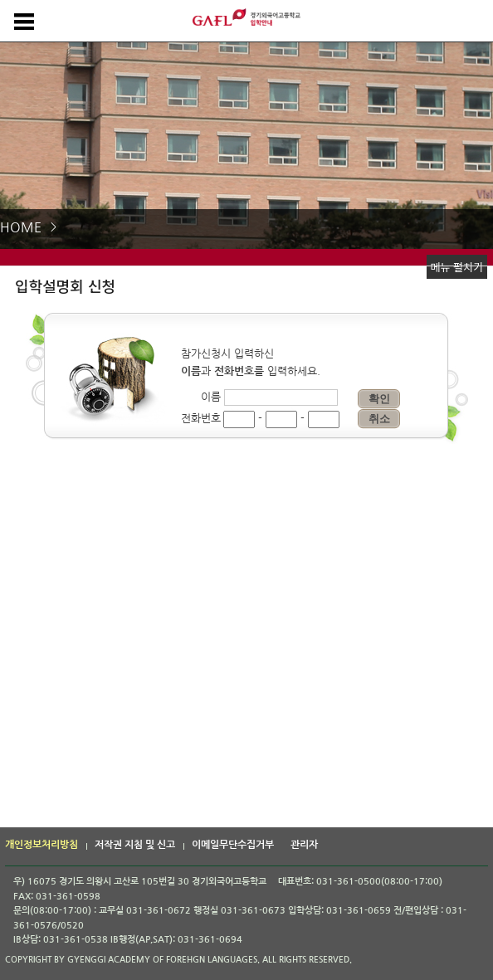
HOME (21, 227)
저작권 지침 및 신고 (135, 845)
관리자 (304, 845)
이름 (211, 397)
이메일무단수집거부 (233, 845)
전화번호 (201, 419)
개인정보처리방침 (41, 845)
